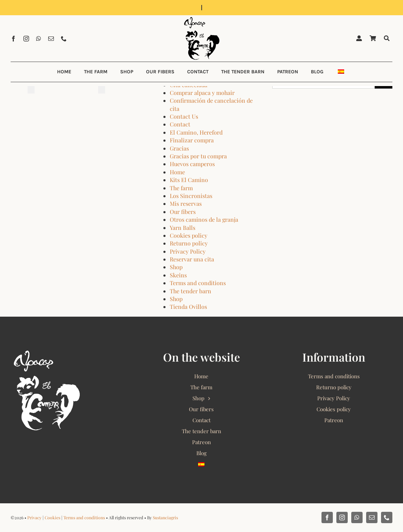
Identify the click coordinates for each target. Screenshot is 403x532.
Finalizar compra (192, 140)
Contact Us (184, 116)
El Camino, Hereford (196, 132)
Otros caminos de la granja (204, 219)
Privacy (34, 517)
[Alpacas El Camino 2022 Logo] (202, 18)
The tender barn (191, 291)
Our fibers (183, 212)
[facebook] (13, 39)
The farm (181, 188)
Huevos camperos (192, 164)
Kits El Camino (189, 180)
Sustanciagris (165, 517)
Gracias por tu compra (198, 156)
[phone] (64, 39)
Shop (176, 267)
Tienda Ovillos (188, 307)
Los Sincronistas (191, 196)
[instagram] (26, 39)
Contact (180, 124)
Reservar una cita (192, 259)
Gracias (179, 148)
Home (177, 172)
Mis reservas (186, 203)
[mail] (51, 39)
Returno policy (189, 243)
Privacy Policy (188, 251)
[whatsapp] (39, 39)
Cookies (52, 517)
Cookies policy (189, 235)
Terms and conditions (198, 283)
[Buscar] (387, 38)
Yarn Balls (183, 228)
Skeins (178, 275)
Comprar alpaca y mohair (202, 93)
